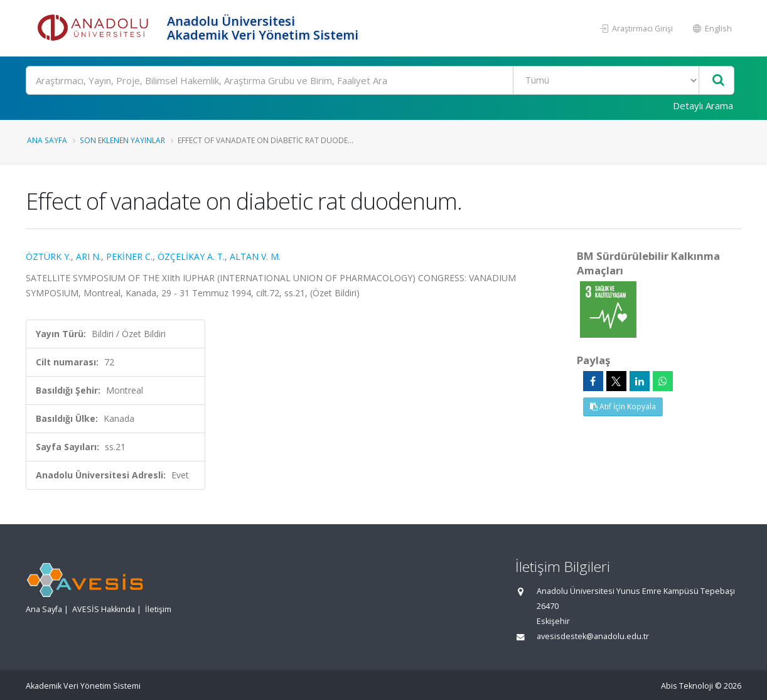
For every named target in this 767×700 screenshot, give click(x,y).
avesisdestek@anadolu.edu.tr (593, 636)
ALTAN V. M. (255, 256)
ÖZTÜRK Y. (48, 256)
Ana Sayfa (47, 140)
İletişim (158, 609)
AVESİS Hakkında (104, 609)
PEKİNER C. (129, 256)
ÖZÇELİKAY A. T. (191, 256)
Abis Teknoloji (687, 686)
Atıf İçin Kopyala (623, 407)
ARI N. (88, 256)
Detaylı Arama (703, 105)
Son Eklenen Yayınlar (122, 140)
